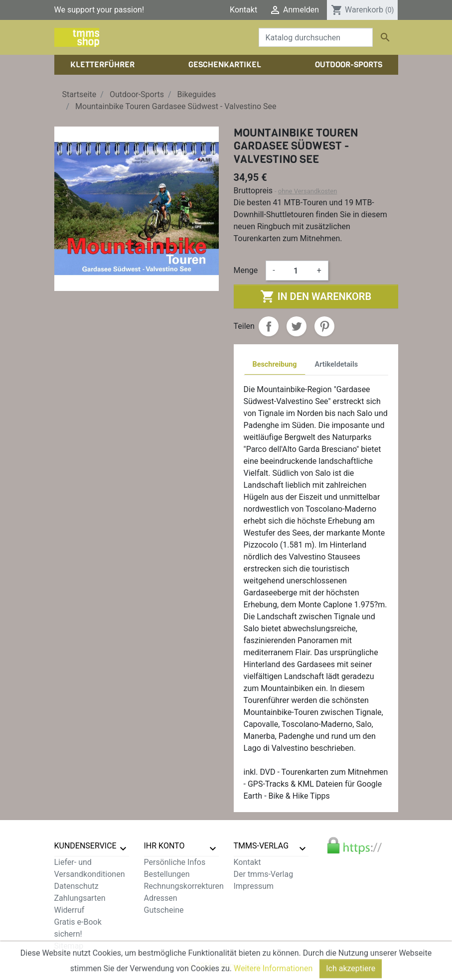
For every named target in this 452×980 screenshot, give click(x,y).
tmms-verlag (261, 846)
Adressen (161, 898)
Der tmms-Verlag (264, 874)
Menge (246, 270)
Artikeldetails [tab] (337, 364)
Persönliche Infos (175, 862)
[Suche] (316, 37)
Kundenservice (85, 846)
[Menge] (296, 271)
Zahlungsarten (80, 898)
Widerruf (70, 910)
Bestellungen (167, 874)
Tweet (297, 326)
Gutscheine (164, 910)
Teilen (269, 326)
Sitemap (69, 946)
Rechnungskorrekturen (184, 886)
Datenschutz (76, 886)
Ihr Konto (164, 846)
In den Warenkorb (316, 296)
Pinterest (324, 326)
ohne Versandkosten (308, 191)
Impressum (254, 886)
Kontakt (243, 10)
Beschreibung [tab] (275, 364)
